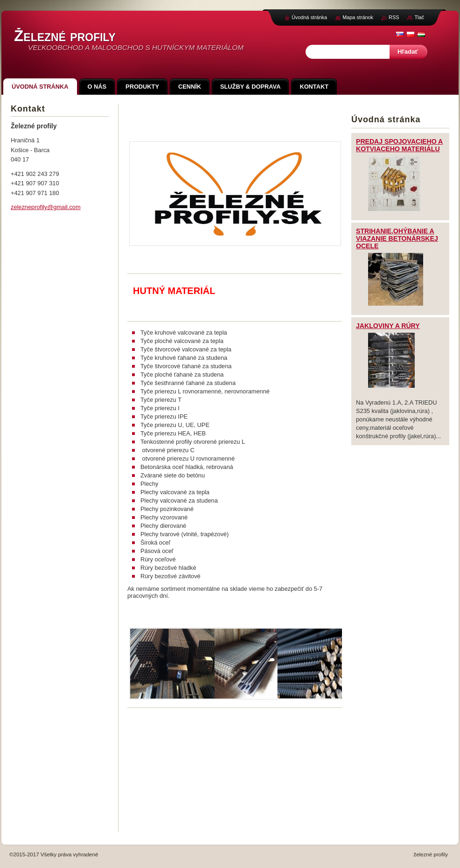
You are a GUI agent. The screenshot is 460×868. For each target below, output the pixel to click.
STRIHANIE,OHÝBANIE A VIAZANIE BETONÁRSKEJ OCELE (397, 238)
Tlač (419, 17)
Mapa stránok (358, 17)
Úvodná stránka (309, 17)
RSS (394, 17)
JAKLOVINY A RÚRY (388, 326)
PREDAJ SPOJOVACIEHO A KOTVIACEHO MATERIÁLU (399, 145)
